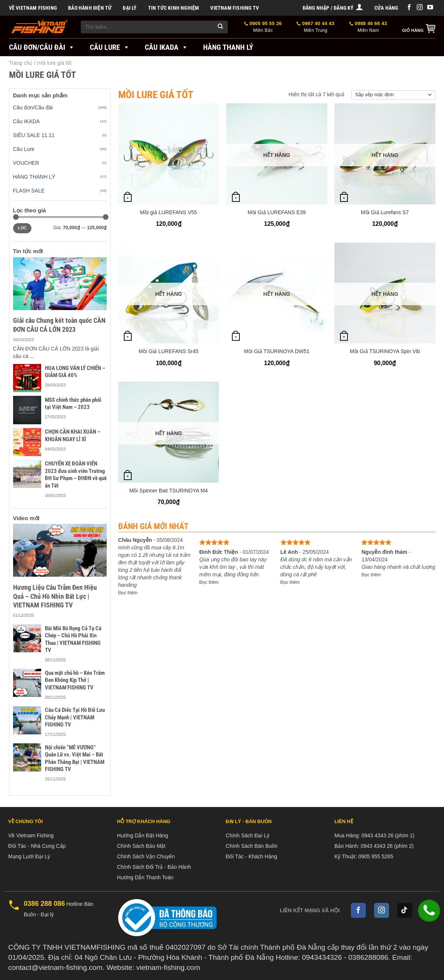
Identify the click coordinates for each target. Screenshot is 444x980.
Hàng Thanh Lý (228, 47)
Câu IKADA (166, 47)
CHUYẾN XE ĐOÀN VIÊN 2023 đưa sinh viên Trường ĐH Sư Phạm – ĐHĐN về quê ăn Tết (76, 475)
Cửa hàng (386, 8)
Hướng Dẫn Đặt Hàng (143, 835)
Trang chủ (21, 63)
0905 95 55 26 (263, 27)
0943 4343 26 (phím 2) (387, 846)
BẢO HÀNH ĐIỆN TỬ (90, 8)
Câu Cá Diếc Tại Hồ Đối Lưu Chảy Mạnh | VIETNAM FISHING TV (75, 717)
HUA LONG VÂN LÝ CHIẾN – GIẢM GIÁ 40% (75, 372)
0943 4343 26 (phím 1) (388, 835)
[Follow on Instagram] (420, 8)
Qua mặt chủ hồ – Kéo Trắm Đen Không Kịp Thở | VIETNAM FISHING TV (75, 680)
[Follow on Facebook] (409, 8)
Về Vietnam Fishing (33, 8)
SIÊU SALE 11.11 (34, 135)
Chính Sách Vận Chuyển (146, 856)
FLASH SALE (29, 191)
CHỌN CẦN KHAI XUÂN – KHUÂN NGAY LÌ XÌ (73, 436)
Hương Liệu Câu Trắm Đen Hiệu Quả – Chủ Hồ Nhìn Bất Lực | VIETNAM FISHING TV (55, 596)
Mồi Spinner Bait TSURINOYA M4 (169, 491)
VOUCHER (26, 163)
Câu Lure (110, 47)
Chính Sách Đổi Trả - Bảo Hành (154, 867)
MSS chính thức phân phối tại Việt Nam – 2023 (73, 404)
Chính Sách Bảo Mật (141, 846)
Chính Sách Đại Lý (247, 835)
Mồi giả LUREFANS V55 (168, 212)
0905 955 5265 (376, 856)
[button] (333, 8)
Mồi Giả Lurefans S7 (385, 212)
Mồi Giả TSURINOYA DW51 (277, 351)
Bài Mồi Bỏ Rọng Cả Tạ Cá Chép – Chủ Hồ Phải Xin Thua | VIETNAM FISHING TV (73, 639)
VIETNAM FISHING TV (235, 8)
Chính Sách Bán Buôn (252, 846)
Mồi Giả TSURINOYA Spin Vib (385, 351)
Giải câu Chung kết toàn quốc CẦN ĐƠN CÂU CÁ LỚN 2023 (59, 325)
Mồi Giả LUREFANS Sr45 (169, 351)
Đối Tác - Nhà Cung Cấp (37, 846)
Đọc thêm (128, 593)
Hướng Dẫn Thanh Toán (145, 877)
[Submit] (220, 27)
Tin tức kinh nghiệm (174, 8)
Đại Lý (130, 8)
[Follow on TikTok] (405, 910)
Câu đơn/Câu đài (42, 47)
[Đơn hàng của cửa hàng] (393, 95)
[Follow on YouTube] (430, 8)
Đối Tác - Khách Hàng (251, 856)
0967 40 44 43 (316, 27)
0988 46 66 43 (368, 27)
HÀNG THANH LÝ (34, 177)
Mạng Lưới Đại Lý (29, 856)
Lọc (22, 228)
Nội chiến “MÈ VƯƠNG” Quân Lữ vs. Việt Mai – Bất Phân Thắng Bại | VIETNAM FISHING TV (75, 758)
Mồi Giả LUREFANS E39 (277, 212)
